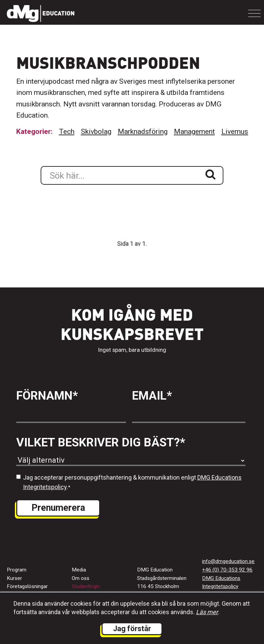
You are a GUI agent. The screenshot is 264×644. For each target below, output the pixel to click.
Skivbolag (96, 132)
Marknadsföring (143, 132)
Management (194, 132)
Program (17, 570)
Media (79, 570)
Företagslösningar (27, 586)
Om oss (81, 578)
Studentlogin (86, 586)
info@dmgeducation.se (228, 561)
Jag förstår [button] (132, 629)
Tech (67, 132)
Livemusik (237, 132)
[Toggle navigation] (254, 13)
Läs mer (207, 612)
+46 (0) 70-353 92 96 (227, 570)
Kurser (14, 578)
